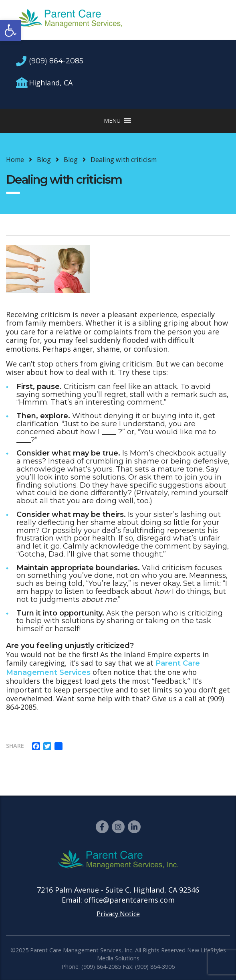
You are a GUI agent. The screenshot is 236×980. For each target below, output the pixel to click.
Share (15, 746)
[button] (10, 30)
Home (15, 160)
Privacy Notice (118, 914)
